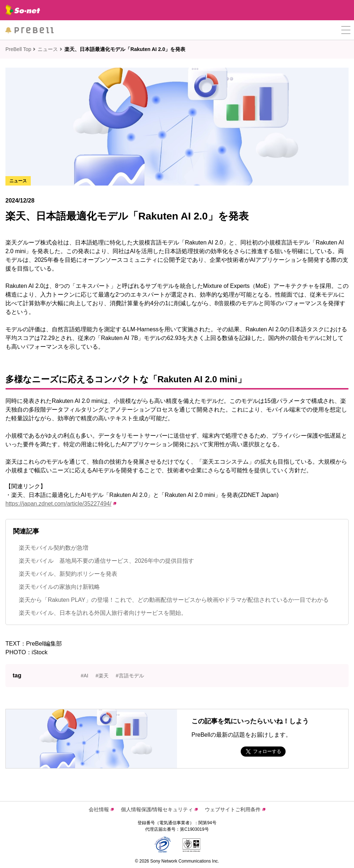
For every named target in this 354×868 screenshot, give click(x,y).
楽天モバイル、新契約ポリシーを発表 (68, 574)
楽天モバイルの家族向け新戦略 (59, 587)
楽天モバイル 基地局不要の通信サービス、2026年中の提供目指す (106, 561)
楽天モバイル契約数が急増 (54, 548)
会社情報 (101, 809)
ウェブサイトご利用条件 (235, 809)
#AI (85, 676)
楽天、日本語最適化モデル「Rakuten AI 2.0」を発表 (125, 49)
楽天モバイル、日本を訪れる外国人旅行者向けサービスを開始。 (103, 613)
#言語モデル (130, 676)
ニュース (48, 49)
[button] (346, 30)
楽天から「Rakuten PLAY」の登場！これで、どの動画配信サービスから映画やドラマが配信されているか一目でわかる (174, 600)
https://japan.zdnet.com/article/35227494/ (61, 504)
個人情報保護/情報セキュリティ (159, 809)
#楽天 (102, 676)
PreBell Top (18, 49)
